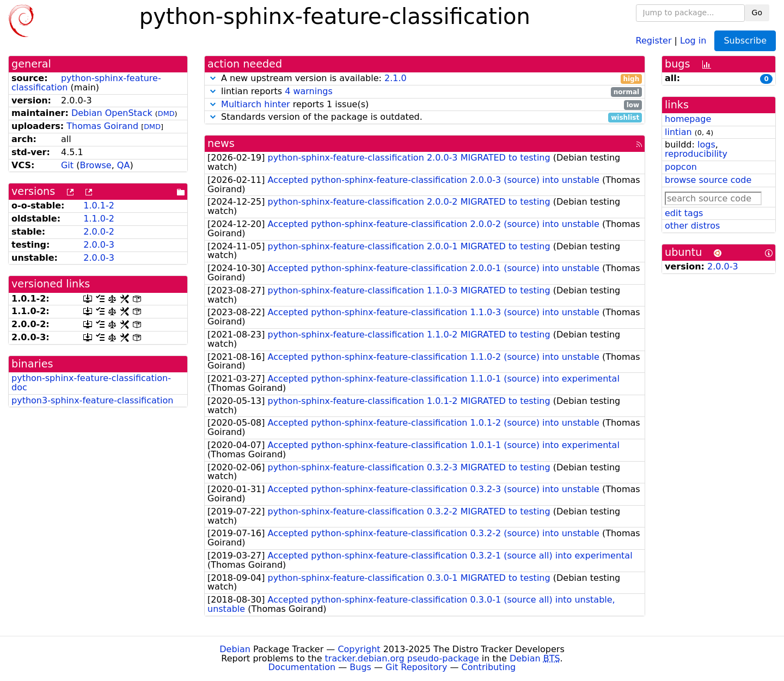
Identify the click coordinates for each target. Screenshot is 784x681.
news (221, 143)
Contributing (489, 667)
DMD (166, 113)
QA (124, 165)
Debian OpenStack (112, 113)
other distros (692, 226)
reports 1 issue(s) (425, 105)
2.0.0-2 (99, 232)
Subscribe (745, 41)
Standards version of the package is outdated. (425, 117)
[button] (213, 78)
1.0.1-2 (99, 205)
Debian (235, 649)
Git (67, 165)
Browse (95, 165)
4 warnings (309, 91)
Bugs (360, 667)
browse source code (708, 180)
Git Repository (416, 667)
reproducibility (696, 154)
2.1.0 (396, 78)
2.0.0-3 (99, 245)
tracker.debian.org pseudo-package (402, 658)
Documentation (302, 667)
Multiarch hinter (256, 104)
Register (654, 40)
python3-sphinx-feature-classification (92, 400)
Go (757, 13)
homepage (688, 119)
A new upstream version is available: (425, 79)
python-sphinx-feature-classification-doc (91, 383)
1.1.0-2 (99, 219)
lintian (678, 132)
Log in (693, 40)
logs (706, 145)
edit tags (684, 213)
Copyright (359, 649)
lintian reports (425, 92)
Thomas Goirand (102, 126)
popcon (681, 167)
